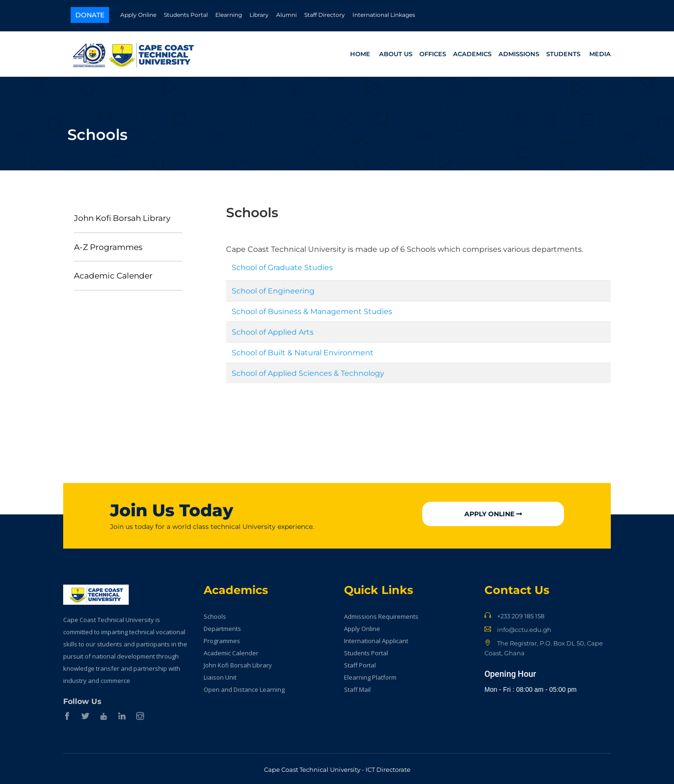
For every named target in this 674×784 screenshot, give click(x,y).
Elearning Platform (370, 675)
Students (563, 52)
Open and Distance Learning (244, 687)
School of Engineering (273, 289)
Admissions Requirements (381, 614)
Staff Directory (325, 15)
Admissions (519, 52)
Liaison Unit (220, 675)
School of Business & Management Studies (312, 309)
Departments (222, 626)
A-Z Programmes (108, 244)
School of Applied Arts (273, 330)
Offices (433, 52)
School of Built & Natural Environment (303, 350)
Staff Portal (360, 663)
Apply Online (138, 15)
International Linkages (384, 15)
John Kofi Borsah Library (122, 215)
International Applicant (376, 638)
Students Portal (186, 15)
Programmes (222, 638)
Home (360, 52)
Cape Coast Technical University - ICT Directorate (337, 767)
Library (259, 15)
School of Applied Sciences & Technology (308, 371)
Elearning (229, 15)
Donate (90, 15)
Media (600, 52)
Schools (215, 614)
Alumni (286, 15)
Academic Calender (113, 273)
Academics (472, 52)
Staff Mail (357, 687)
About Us (396, 52)
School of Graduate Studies (282, 265)
